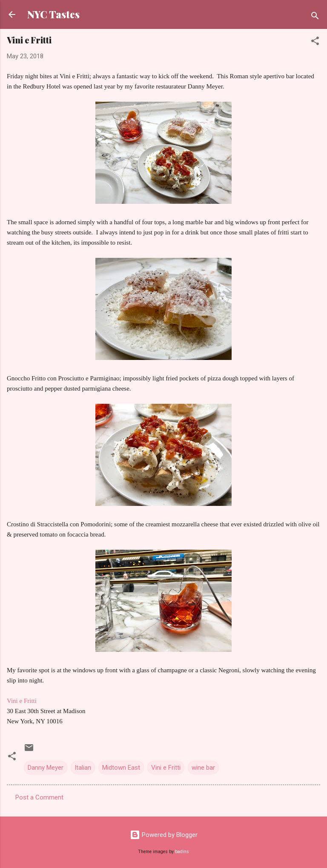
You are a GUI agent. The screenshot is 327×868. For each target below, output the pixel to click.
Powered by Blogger (164, 835)
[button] (315, 42)
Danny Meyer (46, 768)
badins (182, 852)
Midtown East (121, 768)
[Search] (315, 17)
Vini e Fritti (22, 701)
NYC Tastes (53, 14)
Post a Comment (39, 797)
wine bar (203, 768)
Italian (83, 768)
